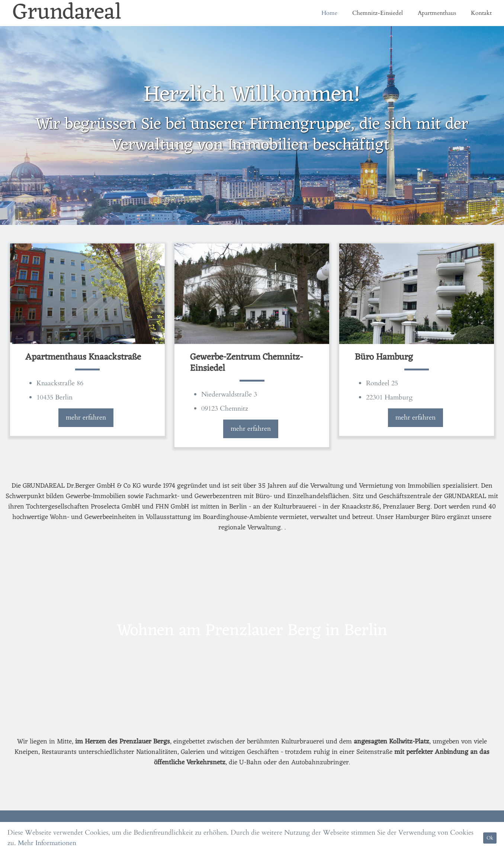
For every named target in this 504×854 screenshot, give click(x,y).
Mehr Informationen (47, 843)
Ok (490, 838)
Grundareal (67, 13)
